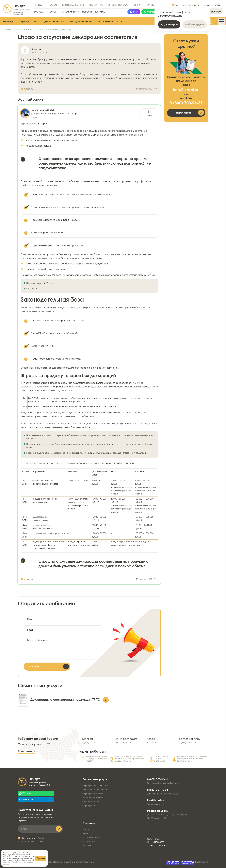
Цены (53, 12)
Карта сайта (202, 862)
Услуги (11, 22)
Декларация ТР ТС (55, 22)
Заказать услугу (213, 12)
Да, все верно (169, 25)
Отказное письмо (91, 802)
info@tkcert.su (186, 90)
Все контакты (27, 752)
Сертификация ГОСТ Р (109, 22)
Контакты (100, 12)
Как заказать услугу (118, 5)
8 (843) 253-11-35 (155, 743)
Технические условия (93, 798)
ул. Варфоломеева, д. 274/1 (208, 5)
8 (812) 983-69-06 (123, 743)
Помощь (38, 5)
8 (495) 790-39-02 (91, 743)
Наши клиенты (96, 5)
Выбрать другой (195, 25)
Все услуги (40, 12)
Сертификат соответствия (95, 786)
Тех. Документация (81, 22)
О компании (69, 12)
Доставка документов (73, 5)
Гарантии (138, 5)
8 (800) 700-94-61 (186, 103)
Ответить (28, 89)
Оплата (53, 5)
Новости (87, 12)
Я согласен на (35, 840)
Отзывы (151, 5)
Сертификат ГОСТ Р (92, 806)
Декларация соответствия (96, 790)
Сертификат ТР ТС (29, 22)
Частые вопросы (91, 838)
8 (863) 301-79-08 (188, 743)
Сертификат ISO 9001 (93, 794)
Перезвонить (184, 113)
